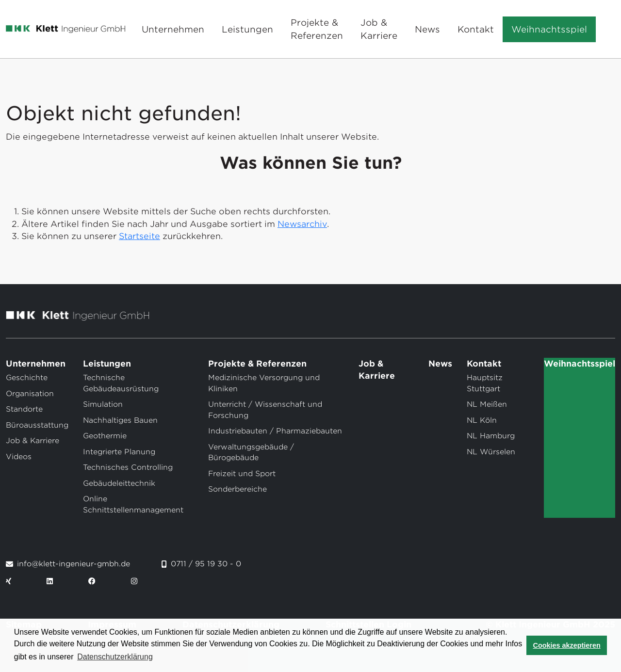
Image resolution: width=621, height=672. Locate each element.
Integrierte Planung (119, 452)
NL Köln (482, 420)
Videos (19, 457)
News (427, 29)
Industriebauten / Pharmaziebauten (275, 431)
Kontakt (476, 29)
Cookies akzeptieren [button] (567, 645)
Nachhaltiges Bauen (120, 420)
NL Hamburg (491, 436)
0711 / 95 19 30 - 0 (206, 564)
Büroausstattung (37, 425)
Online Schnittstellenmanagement (133, 504)
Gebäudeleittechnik (119, 483)
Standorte (24, 409)
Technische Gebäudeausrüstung (121, 383)
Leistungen (247, 29)
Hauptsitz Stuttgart (485, 383)
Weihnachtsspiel (549, 29)
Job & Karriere (379, 29)
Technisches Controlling (128, 467)
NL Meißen (487, 404)
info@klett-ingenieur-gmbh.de (74, 564)
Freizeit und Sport (242, 474)
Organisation (30, 394)
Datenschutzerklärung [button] (115, 657)
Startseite (139, 236)
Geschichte (27, 378)
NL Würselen (491, 452)
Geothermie (105, 436)
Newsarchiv (302, 224)
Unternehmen (173, 29)
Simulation (103, 404)
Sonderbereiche (237, 489)
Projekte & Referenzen (317, 29)
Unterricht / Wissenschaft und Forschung (265, 410)
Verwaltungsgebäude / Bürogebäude (251, 453)
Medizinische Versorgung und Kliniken (264, 383)
